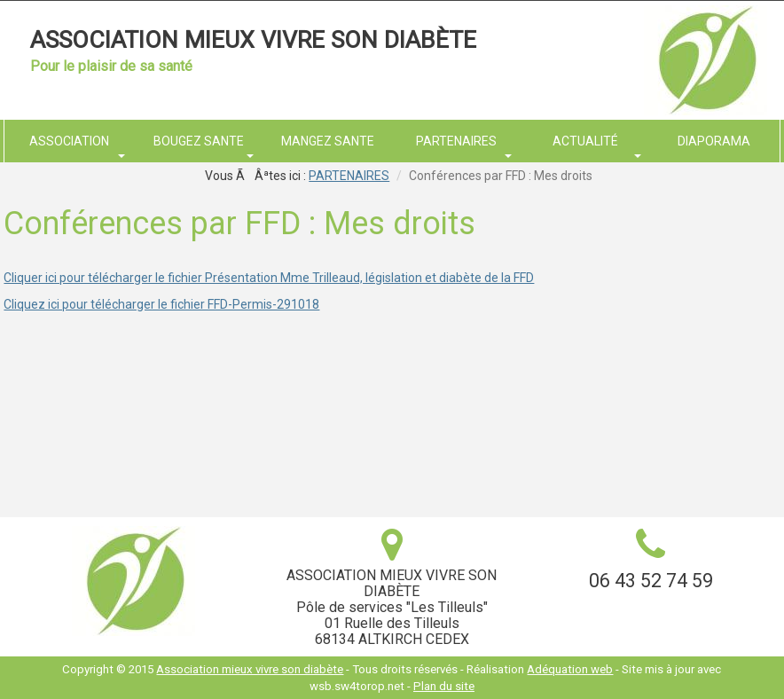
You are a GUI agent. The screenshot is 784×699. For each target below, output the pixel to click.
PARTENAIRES (349, 176)
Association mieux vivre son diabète (253, 40)
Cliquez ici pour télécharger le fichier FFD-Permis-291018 (161, 304)
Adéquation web (570, 669)
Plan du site (444, 686)
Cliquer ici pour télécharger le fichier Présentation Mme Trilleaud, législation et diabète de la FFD (269, 278)
